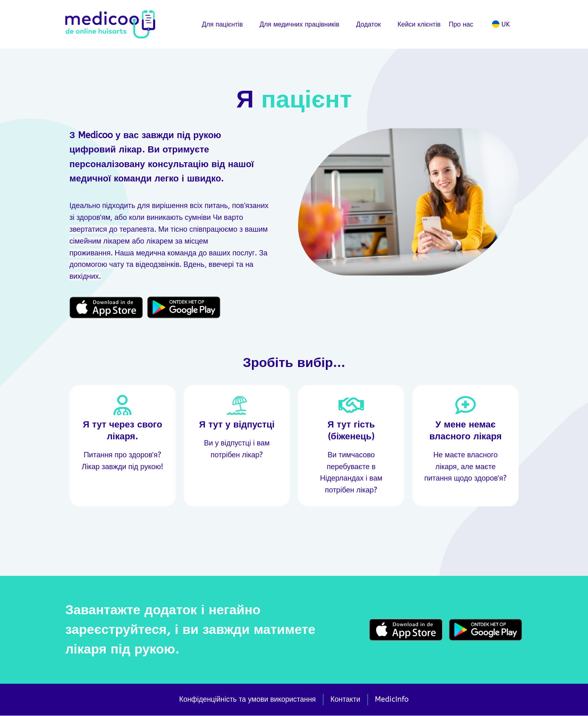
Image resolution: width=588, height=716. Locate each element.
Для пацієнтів (227, 24)
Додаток (373, 24)
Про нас (465, 24)
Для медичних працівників (304, 24)
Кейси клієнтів (419, 24)
